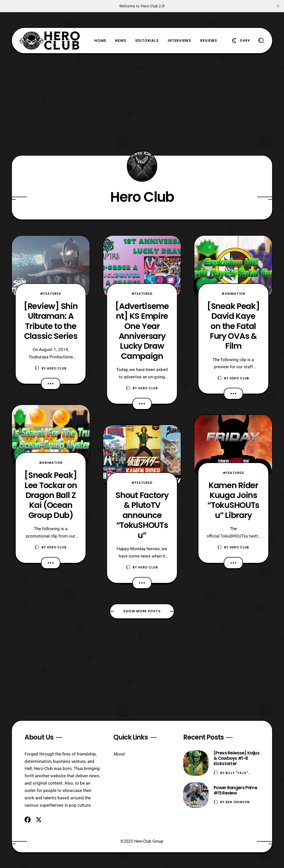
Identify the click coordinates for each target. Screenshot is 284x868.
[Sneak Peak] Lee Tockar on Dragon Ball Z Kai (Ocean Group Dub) (51, 495)
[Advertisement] (142, 104)
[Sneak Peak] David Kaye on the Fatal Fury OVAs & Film (233, 326)
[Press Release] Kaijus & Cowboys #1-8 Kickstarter (237, 758)
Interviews (180, 41)
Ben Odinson (238, 802)
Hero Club (57, 368)
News (121, 41)
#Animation (51, 463)
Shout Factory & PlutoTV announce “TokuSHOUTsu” (142, 515)
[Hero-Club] (50, 41)
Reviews (209, 41)
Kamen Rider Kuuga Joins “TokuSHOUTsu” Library (233, 500)
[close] (278, 6)
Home (100, 41)
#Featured (51, 294)
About (119, 754)
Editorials (147, 41)
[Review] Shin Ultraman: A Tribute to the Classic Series (51, 321)
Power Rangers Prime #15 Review (235, 790)
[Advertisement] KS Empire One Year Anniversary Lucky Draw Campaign (142, 331)
